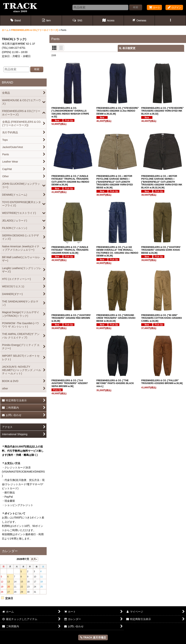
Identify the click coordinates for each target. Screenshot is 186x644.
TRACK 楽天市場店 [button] (93, 637)
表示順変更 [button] (127, 48)
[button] (77, 21)
